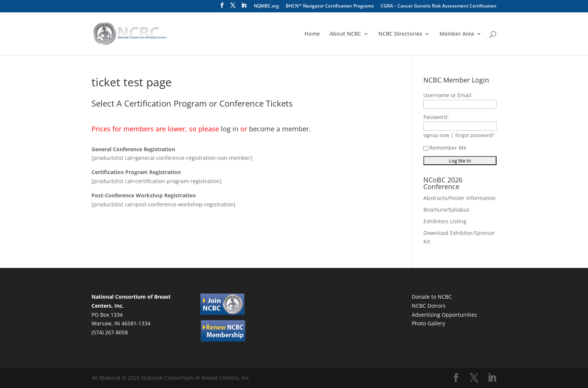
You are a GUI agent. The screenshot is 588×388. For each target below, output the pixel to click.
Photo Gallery (428, 323)
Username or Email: (448, 95)
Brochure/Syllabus (446, 210)
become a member (279, 129)
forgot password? (475, 135)
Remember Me (445, 148)
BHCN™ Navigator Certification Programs (330, 6)
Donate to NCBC (432, 297)
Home (312, 34)
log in (230, 129)
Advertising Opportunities (444, 315)
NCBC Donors (429, 306)
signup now (436, 135)
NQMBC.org (266, 6)
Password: (436, 117)
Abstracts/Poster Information (460, 198)
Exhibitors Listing (445, 221)
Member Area (457, 34)
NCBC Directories (400, 34)
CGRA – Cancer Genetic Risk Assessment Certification (439, 6)
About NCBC (345, 34)
